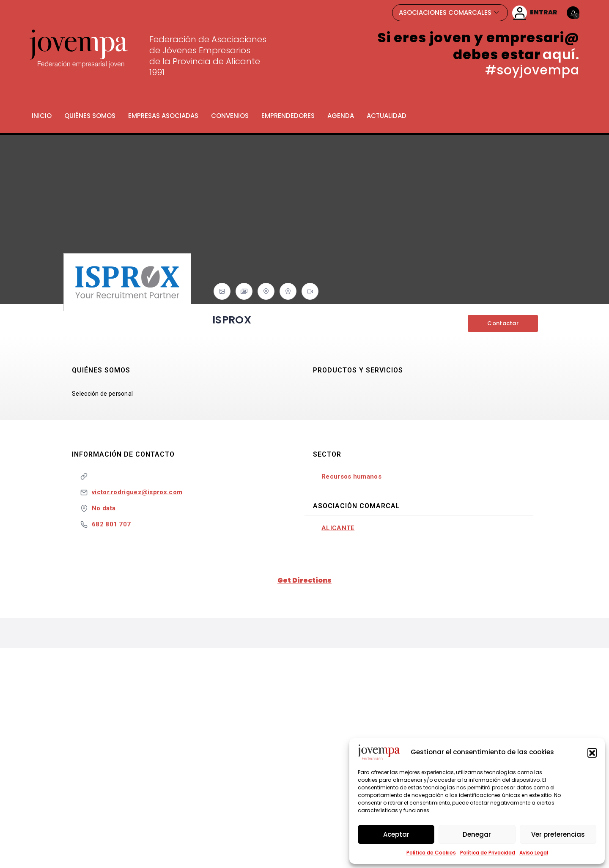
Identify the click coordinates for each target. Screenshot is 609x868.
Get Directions (304, 580)
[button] (592, 753)
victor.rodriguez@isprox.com (137, 492)
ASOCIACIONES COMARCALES (449, 12)
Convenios (230, 116)
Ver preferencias (558, 834)
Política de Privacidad (488, 853)
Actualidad (387, 116)
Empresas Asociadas (163, 116)
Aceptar (396, 834)
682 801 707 (111, 524)
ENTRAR (535, 13)
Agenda (341, 116)
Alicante (338, 528)
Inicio (42, 116)
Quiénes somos (90, 116)
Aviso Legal (534, 853)
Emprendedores (288, 116)
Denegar (477, 834)
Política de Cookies (431, 853)
